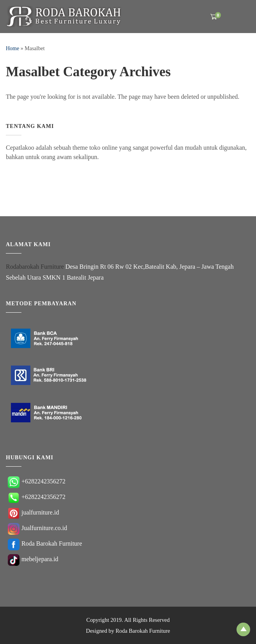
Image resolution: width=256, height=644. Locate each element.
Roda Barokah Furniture (45, 543)
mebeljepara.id (33, 559)
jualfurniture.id (33, 512)
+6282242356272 (37, 481)
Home (12, 48)
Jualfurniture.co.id (37, 528)
